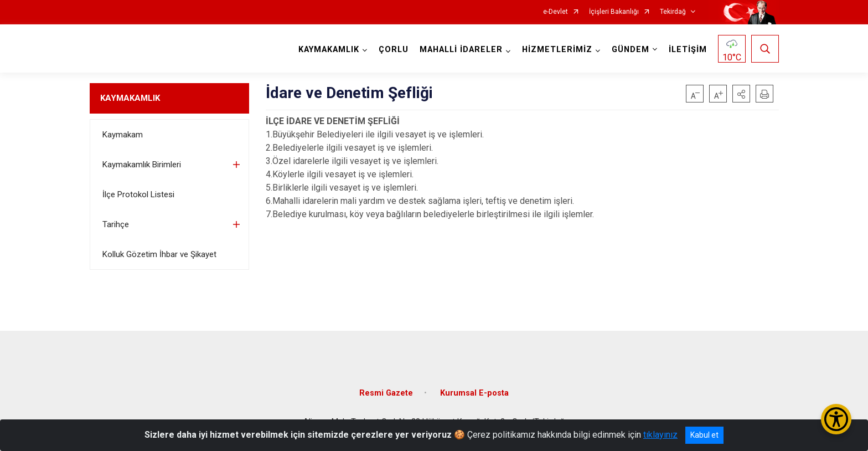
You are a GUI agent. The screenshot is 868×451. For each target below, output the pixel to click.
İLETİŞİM (688, 50)
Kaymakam (123, 135)
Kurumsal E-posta (474, 393)
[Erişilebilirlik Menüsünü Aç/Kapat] (836, 419)
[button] (741, 94)
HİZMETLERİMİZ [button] (557, 50)
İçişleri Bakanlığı (614, 12)
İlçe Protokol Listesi (138, 194)
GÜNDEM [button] (631, 50)
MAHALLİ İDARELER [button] (461, 50)
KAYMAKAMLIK (130, 98)
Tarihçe (116, 224)
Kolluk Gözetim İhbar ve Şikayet (159, 254)
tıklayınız (660, 435)
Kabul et (704, 435)
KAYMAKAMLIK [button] (329, 50)
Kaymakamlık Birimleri (142, 165)
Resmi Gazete (386, 393)
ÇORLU (394, 50)
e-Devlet (556, 12)
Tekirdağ (673, 12)
